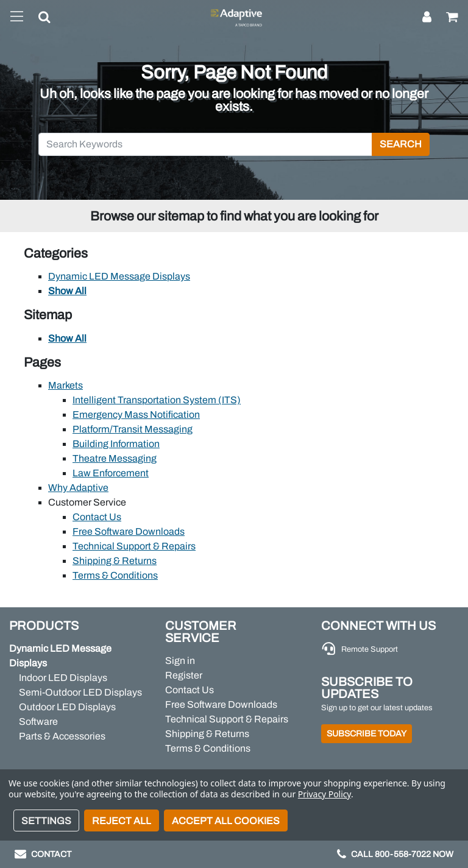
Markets (66, 385)
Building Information (116, 444)
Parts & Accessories (62, 736)
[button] (37, 19)
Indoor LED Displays (63, 678)
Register (184, 675)
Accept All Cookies (226, 821)
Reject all (122, 821)
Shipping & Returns (115, 561)
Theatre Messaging (115, 458)
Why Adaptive (78, 488)
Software (38, 722)
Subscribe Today (367, 734)
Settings (46, 821)
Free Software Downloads (129, 531)
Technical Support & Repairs (134, 546)
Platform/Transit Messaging (133, 429)
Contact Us (97, 517)
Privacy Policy (324, 794)
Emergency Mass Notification (136, 415)
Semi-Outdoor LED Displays (80, 692)
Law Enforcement (111, 473)
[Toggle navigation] (17, 17)
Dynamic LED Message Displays (119, 276)
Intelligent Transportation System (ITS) (157, 400)
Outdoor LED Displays (67, 707)
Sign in (180, 661)
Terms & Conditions (115, 575)
